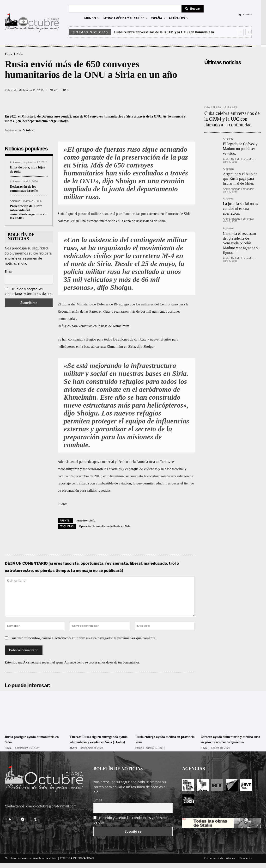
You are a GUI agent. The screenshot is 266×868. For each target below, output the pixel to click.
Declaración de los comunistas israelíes (24, 189)
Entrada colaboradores (220, 864)
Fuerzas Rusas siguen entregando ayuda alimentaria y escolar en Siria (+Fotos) (100, 742)
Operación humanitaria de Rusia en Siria (105, 526)
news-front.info (85, 520)
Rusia (8, 54)
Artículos (15, 162)
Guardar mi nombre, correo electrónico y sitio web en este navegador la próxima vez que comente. (84, 638)
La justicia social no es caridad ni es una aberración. (238, 200)
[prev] (241, 32)
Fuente (63, 504)
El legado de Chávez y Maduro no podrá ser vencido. (238, 144)
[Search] (193, 9)
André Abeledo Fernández (238, 153)
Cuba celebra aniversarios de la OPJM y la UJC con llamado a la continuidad (230, 117)
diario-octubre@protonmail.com (51, 811)
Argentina (229, 163)
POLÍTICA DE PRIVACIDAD (77, 864)
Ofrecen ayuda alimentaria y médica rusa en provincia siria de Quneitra (229, 742)
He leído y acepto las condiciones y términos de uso (29, 291)
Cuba (207, 107)
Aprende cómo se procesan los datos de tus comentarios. (102, 662)
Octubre (28, 130)
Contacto (246, 864)
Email (9, 271)
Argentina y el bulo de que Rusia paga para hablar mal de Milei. (241, 172)
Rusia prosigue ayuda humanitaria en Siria (25, 739)
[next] (248, 32)
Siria (20, 54)
